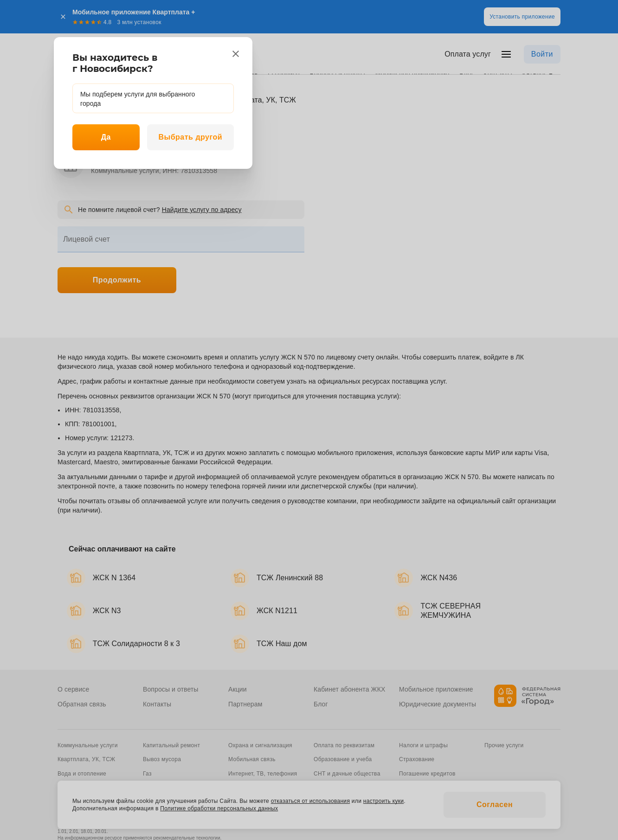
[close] (236, 54)
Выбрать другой (190, 137)
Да (106, 137)
